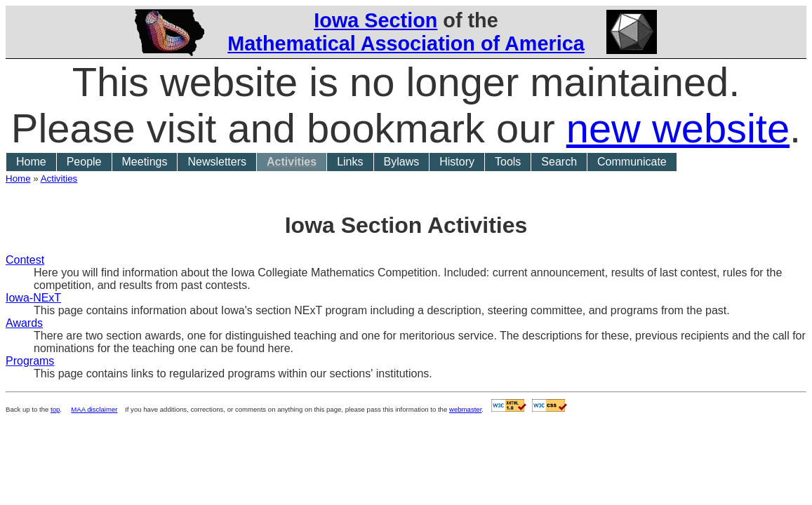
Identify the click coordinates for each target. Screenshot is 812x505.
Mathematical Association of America (406, 43)
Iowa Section (375, 20)
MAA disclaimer (94, 409)
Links (350, 162)
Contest (25, 260)
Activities (292, 162)
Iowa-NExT (33, 298)
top (55, 409)
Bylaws (402, 162)
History (457, 162)
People (84, 162)
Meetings (145, 162)
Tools (508, 162)
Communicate (632, 162)
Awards (24, 323)
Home (31, 162)
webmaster (465, 409)
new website (678, 128)
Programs (30, 361)
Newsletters (217, 162)
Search (559, 162)
